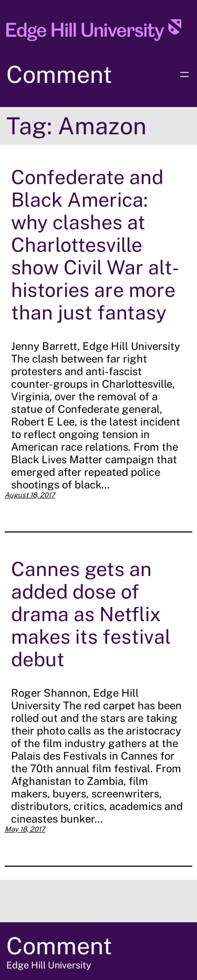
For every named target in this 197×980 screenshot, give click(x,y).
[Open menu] (184, 74)
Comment (59, 74)
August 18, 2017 (30, 495)
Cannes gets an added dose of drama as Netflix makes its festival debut (91, 614)
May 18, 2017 (25, 829)
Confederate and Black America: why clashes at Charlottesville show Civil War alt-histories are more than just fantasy (95, 245)
